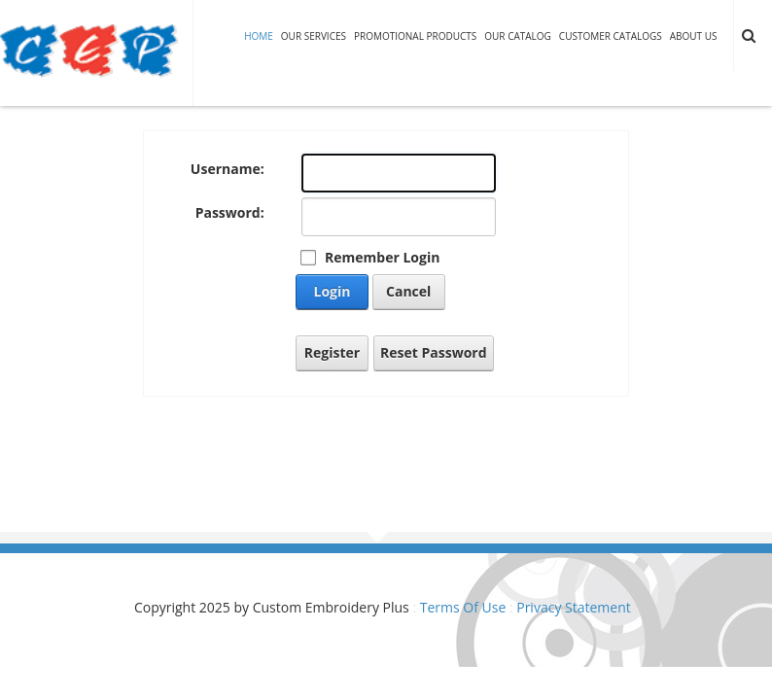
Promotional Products (415, 36)
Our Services (314, 36)
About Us (694, 36)
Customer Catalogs (611, 36)
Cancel (408, 291)
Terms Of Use (463, 607)
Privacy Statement (574, 607)
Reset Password (434, 352)
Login (333, 291)
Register (332, 352)
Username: (228, 169)
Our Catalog (518, 36)
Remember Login (382, 257)
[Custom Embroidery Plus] (89, 51)
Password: (230, 212)
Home (259, 36)
